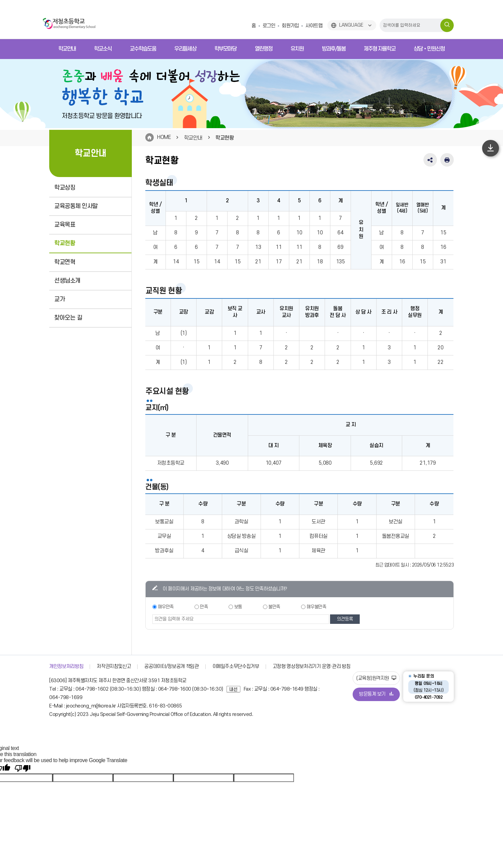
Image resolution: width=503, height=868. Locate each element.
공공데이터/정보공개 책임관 (171, 667)
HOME (164, 137)
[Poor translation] (23, 769)
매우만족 (166, 607)
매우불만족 (317, 607)
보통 (238, 607)
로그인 (269, 26)
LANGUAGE (351, 25)
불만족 (274, 607)
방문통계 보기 (376, 694)
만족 (204, 607)
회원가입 (290, 26)
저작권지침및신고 (114, 667)
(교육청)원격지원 (376, 678)
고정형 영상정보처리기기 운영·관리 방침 (312, 667)
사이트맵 (314, 26)
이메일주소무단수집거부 (236, 667)
